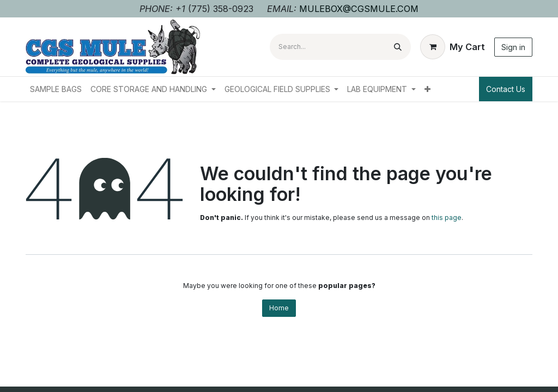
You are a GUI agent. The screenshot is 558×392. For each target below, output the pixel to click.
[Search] (398, 47)
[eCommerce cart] (453, 47)
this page (447, 218)
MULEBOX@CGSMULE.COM (359, 9)
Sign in (513, 47)
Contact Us (506, 89)
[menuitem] (56, 89)
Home (279, 308)
